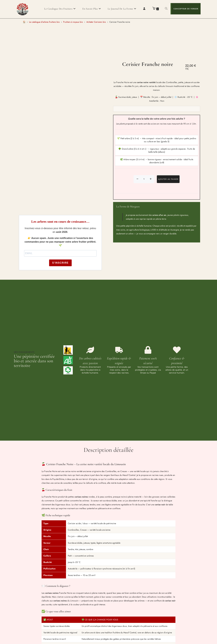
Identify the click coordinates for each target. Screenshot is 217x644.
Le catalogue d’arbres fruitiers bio (44, 22)
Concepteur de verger (186, 9)
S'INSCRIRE (60, 263)
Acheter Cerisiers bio (96, 22)
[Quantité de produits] (144, 179)
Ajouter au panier (168, 179)
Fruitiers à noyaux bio (73, 22)
